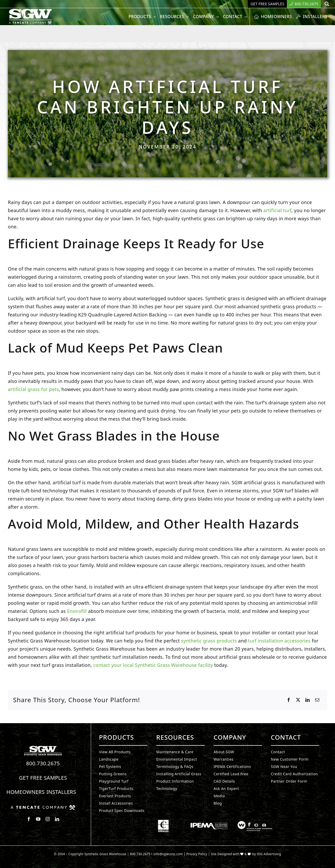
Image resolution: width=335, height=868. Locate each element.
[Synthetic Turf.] (43, 747)
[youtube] (38, 819)
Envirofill (77, 611)
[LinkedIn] (308, 700)
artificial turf (277, 210)
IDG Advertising (269, 854)
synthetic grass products (209, 641)
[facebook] (29, 819)
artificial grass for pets (33, 389)
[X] (298, 700)
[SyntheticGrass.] (30, 10)
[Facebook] (289, 700)
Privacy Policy (197, 854)
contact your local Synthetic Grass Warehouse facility (152, 665)
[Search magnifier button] (327, 4)
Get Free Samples (43, 778)
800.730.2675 (43, 763)
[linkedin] (57, 819)
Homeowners (26, 792)
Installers (61, 792)
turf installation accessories (279, 641)
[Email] (317, 700)
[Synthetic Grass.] (43, 807)
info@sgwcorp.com (168, 854)
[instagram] (48, 819)
